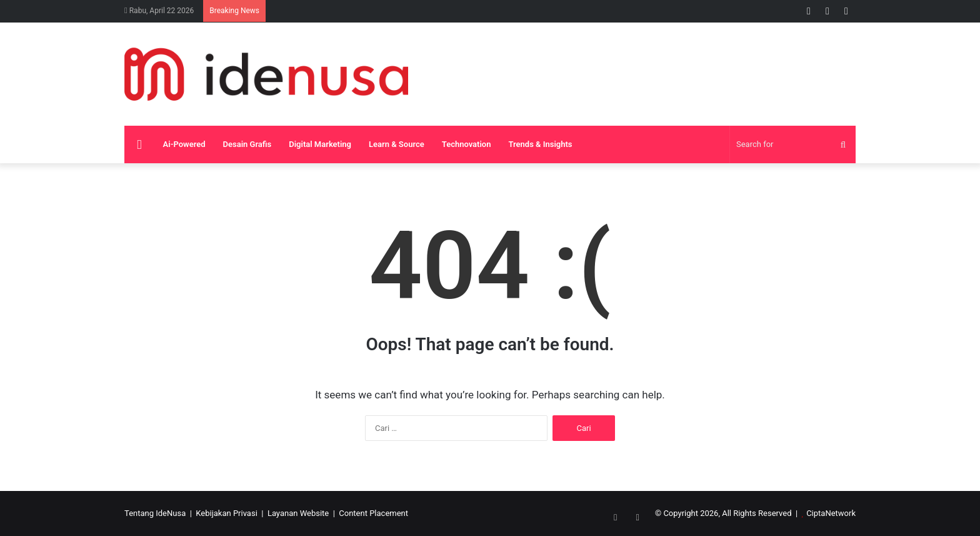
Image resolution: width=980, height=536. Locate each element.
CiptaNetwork (831, 513)
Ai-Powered (184, 144)
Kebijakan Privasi (227, 513)
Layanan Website (298, 513)
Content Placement (373, 513)
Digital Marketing (320, 144)
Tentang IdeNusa (155, 513)
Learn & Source (397, 144)
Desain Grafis (247, 144)
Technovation (467, 144)
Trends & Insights (540, 144)
